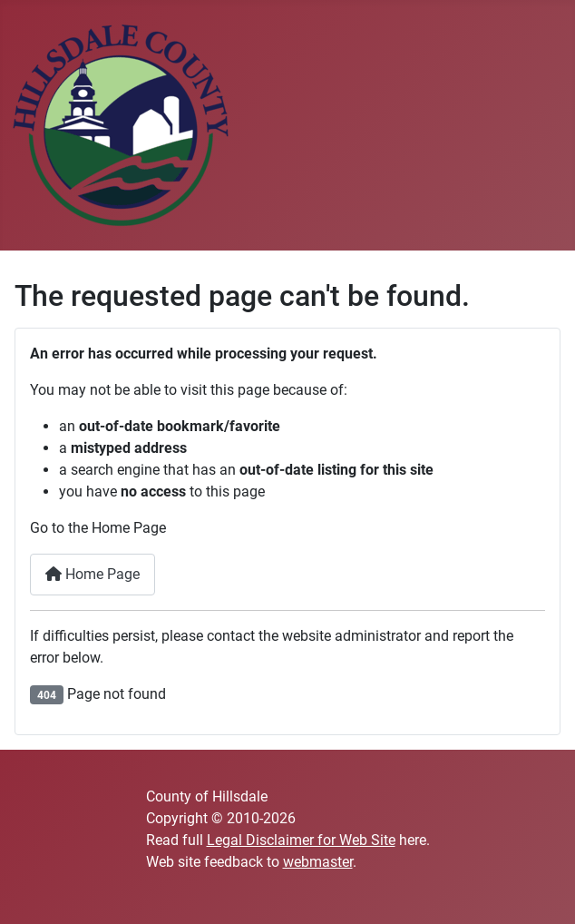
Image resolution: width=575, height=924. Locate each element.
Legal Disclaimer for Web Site (301, 840)
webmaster (318, 862)
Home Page (93, 574)
